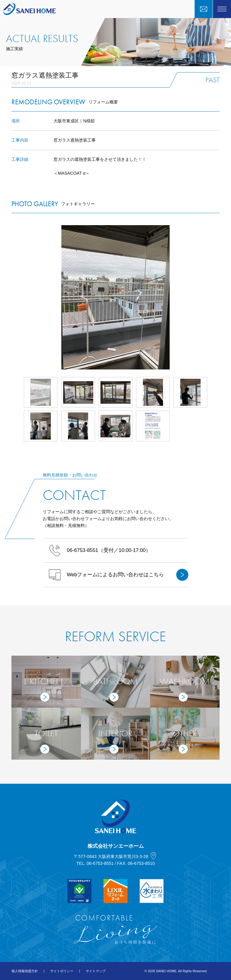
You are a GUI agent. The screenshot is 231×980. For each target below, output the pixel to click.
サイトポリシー (62, 971)
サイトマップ (96, 971)
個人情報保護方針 (25, 971)
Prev (11, 297)
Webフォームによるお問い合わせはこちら (119, 575)
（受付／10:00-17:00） (100, 550)
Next (220, 297)
